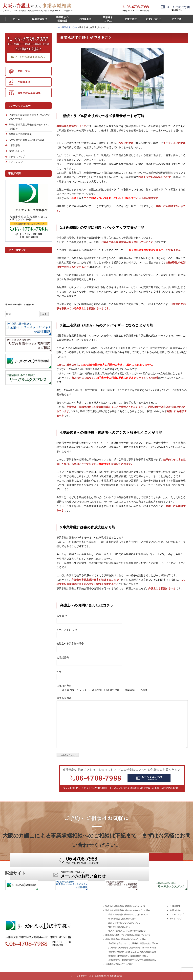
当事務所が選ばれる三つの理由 (119, 964)
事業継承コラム (108, 19)
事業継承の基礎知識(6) (20, 134)
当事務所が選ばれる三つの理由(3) (26, 140)
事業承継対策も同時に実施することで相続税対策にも (132, 960)
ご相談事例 (85, 19)
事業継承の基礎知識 (62, 19)
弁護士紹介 (131, 19)
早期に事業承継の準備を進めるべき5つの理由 (126, 939)
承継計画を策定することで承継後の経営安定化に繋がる (133, 943)
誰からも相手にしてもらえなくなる (124, 923)
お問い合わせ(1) (17, 151)
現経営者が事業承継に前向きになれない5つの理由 (128, 910)
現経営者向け (40, 19)
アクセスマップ (17, 157)
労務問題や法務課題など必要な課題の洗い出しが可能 (132, 947)
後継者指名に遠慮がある (119, 927)
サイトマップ (16, 162)
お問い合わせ (153, 19)
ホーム (17, 19)
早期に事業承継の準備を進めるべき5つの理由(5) (29, 127)
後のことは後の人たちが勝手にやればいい (127, 931)
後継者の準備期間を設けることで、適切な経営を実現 (132, 952)
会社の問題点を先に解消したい (122, 919)
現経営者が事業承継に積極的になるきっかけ (125, 906)
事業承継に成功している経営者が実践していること (128, 935)
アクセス (176, 19)
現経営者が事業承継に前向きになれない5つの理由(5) (29, 117)
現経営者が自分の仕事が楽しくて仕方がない (128, 914)
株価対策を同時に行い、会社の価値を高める (128, 956)
